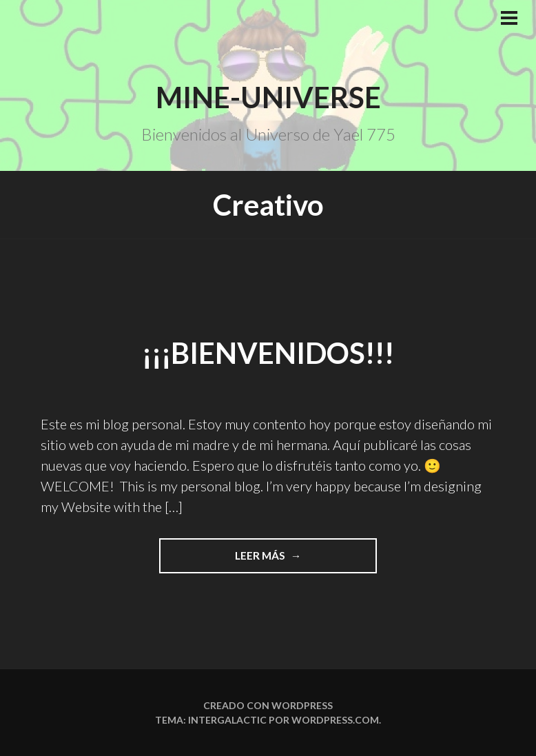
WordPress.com (335, 720)
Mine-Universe (268, 97)
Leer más (306, 554)
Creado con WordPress (268, 705)
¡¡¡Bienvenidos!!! (268, 353)
